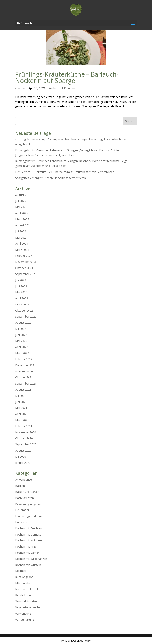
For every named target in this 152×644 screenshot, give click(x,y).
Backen (20, 486)
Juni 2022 (21, 335)
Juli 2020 (21, 457)
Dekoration (22, 510)
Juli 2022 (21, 329)
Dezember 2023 (26, 262)
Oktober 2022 (24, 311)
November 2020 (26, 432)
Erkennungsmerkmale (29, 516)
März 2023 (22, 304)
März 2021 (22, 420)
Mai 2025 (21, 207)
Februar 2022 (24, 359)
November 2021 (26, 371)
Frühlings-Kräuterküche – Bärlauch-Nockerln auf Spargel (67, 77)
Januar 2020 (23, 463)
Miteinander (23, 583)
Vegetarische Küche (28, 607)
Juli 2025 (21, 201)
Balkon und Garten (27, 492)
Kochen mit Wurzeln (28, 565)
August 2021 (23, 390)
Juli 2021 (21, 396)
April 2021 (22, 414)
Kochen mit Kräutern (62, 88)
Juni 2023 (21, 286)
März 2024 (22, 250)
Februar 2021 (24, 426)
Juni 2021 (21, 402)
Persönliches (23, 595)
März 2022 (22, 353)
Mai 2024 (21, 237)
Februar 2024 (24, 256)
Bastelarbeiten (25, 498)
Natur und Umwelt (27, 589)
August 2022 (23, 323)
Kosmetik (21, 571)
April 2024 (22, 244)
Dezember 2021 (26, 365)
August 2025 (23, 195)
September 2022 (26, 316)
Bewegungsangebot (28, 504)
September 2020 (26, 444)
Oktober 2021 (24, 377)
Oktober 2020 (24, 438)
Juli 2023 (21, 280)
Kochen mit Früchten (29, 528)
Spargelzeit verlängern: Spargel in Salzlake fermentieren (51, 178)
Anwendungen (24, 479)
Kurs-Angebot (24, 577)
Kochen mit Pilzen (27, 546)
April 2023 (22, 298)
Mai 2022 (21, 341)
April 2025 (22, 213)
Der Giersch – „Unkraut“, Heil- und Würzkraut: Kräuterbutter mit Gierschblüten (65, 172)
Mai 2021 (21, 408)
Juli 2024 (21, 231)
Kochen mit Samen (27, 553)
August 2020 (23, 450)
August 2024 (23, 225)
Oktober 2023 (24, 268)
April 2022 (22, 347)
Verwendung (23, 613)
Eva (23, 88)
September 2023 (26, 274)
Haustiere (21, 522)
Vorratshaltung (25, 620)
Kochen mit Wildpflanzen (31, 559)
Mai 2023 (21, 292)
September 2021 (26, 383)
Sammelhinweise (26, 601)
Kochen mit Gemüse (28, 534)
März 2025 (22, 219)
